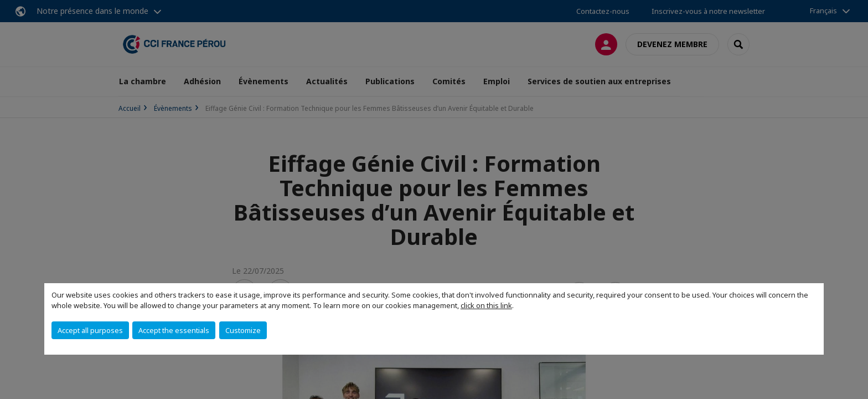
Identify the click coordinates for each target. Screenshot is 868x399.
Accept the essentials (174, 330)
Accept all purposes (90, 330)
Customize (243, 330)
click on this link (486, 305)
